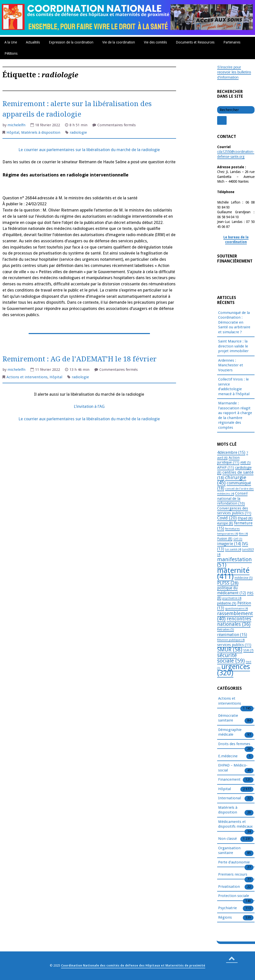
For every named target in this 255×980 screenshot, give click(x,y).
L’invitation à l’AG (89, 406)
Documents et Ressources (195, 42)
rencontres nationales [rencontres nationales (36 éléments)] (234, 621)
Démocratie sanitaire (228, 718)
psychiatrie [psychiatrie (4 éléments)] (232, 598)
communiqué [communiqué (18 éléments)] (234, 486)
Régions (225, 918)
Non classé (227, 839)
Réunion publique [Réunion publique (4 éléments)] (231, 640)
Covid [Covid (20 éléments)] (227, 518)
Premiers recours (233, 875)
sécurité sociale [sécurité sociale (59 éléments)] (231, 658)
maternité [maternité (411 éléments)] (233, 574)
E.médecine (228, 756)
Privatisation (229, 887)
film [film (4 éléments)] (243, 534)
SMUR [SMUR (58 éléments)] (230, 650)
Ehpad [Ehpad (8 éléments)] (245, 518)
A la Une (11, 42)
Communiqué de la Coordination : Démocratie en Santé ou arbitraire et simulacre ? (234, 322)
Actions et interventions (27, 377)
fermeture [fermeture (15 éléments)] (235, 526)
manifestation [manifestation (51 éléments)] (234, 562)
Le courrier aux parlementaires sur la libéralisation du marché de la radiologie (89, 150)
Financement (229, 780)
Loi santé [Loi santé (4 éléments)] (233, 549)
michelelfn (16, 125)
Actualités (33, 42)
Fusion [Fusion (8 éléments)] (225, 539)
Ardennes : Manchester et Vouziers (231, 365)
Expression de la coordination (71, 42)
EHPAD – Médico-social (233, 768)
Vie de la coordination (119, 42)
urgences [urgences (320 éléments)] (234, 670)
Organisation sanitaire (229, 851)
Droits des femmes (234, 744)
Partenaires (232, 42)
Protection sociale (234, 896)
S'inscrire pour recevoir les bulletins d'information (234, 72)
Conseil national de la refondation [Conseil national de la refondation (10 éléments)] (232, 498)
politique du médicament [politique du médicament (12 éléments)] (232, 591)
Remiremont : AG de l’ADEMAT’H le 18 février (80, 359)
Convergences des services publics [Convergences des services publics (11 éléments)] (234, 511)
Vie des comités (155, 42)
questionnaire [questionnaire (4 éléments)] (236, 608)
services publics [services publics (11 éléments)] (234, 645)
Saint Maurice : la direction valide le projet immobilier (233, 346)
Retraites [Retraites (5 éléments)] (225, 630)
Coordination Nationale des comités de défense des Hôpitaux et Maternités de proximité (133, 965)
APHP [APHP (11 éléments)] (226, 468)
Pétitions (11, 53)
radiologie (78, 132)
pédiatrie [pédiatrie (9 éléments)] (227, 603)
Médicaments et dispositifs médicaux (235, 824)
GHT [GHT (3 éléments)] (238, 539)
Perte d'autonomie (234, 862)
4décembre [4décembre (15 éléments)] (231, 452)
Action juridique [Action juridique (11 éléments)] (228, 460)
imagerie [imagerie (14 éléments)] (229, 544)
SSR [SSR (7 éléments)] (248, 650)
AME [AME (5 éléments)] (245, 463)
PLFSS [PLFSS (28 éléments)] (228, 583)
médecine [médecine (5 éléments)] (244, 578)
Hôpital (13, 132)
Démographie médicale (230, 732)
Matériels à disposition (41, 132)
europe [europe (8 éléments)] (225, 523)
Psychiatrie (227, 908)
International (229, 798)
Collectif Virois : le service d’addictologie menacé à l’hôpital (234, 387)
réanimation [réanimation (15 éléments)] (232, 635)
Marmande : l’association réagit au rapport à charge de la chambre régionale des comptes (235, 415)
